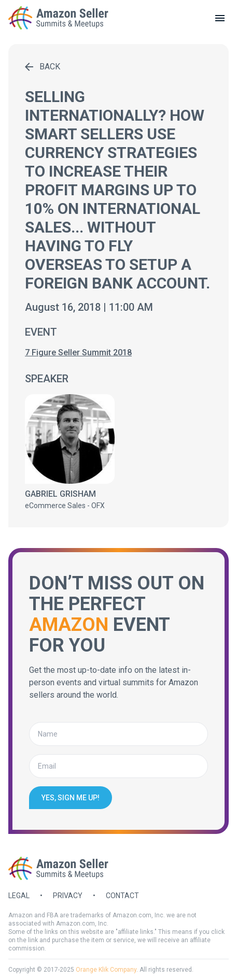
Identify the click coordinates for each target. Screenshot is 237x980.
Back (43, 67)
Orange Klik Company (106, 970)
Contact (122, 896)
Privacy (68, 896)
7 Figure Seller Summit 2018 (78, 352)
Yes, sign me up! (71, 798)
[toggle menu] (220, 18)
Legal (19, 896)
